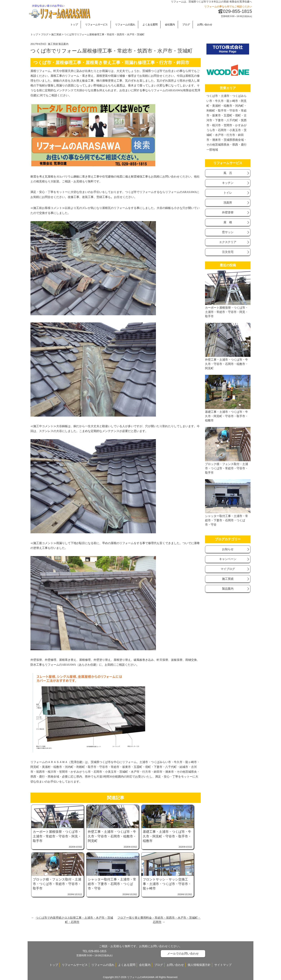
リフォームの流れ (125, 25)
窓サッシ (228, 232)
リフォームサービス (96, 25)
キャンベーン (228, 559)
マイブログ (228, 569)
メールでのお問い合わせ (183, 954)
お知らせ (228, 549)
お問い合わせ (205, 25)
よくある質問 (150, 25)
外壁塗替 (228, 212)
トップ (74, 25)
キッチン (228, 183)
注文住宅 (228, 252)
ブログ (186, 25)
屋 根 (228, 222)
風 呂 (228, 173)
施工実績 (56, 34)
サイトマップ (223, 965)
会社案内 (170, 25)
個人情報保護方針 (199, 965)
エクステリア (228, 242)
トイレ (228, 193)
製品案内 (63, 44)
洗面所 (228, 203)
